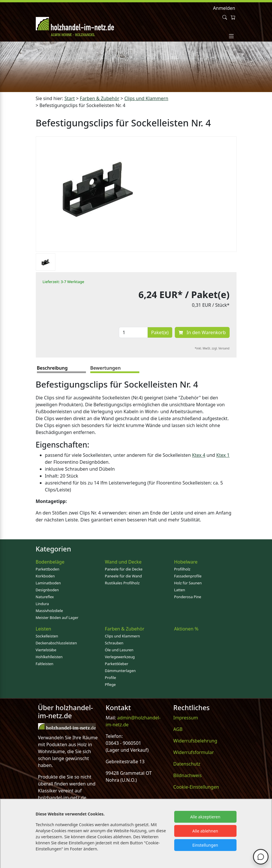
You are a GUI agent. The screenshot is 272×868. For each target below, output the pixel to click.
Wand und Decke (123, 562)
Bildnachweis (187, 775)
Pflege (110, 684)
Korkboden (45, 576)
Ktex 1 (223, 455)
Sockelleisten (47, 636)
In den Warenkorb (202, 332)
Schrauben (114, 643)
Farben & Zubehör (125, 629)
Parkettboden (48, 569)
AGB (178, 729)
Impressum (186, 718)
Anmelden (224, 8)
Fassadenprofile (188, 576)
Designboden (47, 590)
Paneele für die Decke (124, 569)
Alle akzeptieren (205, 817)
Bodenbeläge (50, 562)
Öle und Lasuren (119, 650)
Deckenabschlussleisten (56, 643)
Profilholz (182, 569)
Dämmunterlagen (120, 671)
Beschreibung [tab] (52, 368)
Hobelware (186, 562)
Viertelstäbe (46, 650)
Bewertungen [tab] (106, 368)
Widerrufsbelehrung (195, 741)
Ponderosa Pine (188, 597)
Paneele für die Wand (123, 576)
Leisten (44, 629)
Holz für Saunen (188, 583)
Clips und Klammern (123, 636)
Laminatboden (48, 583)
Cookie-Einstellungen (196, 787)
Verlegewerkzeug (120, 657)
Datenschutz (187, 764)
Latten (180, 590)
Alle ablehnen (205, 831)
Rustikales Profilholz (122, 583)
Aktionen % (186, 629)
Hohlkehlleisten (49, 657)
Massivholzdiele (49, 611)
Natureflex (45, 597)
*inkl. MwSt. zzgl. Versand (212, 348)
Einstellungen (205, 845)
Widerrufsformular (194, 752)
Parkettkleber (117, 664)
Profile (111, 678)
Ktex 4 (199, 455)
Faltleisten (45, 664)
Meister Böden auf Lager (57, 618)
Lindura (42, 604)
